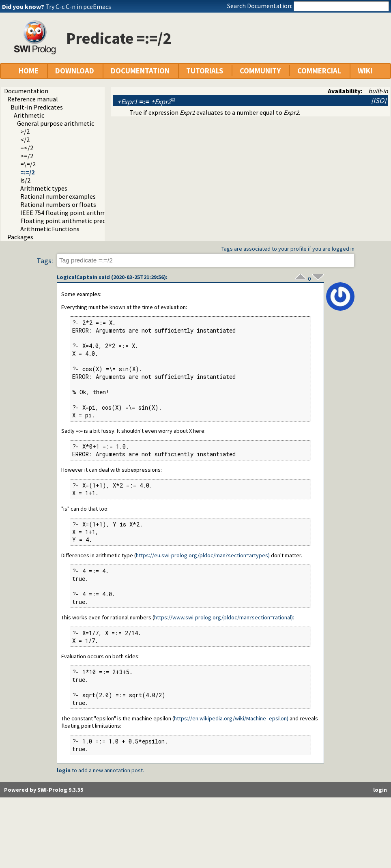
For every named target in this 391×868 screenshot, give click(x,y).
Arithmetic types (44, 188)
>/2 (25, 131)
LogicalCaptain (77, 277)
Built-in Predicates (37, 107)
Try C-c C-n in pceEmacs (78, 6)
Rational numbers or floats (58, 204)
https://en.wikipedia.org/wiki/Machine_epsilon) (231, 718)
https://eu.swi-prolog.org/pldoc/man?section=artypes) (203, 555)
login (64, 770)
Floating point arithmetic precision (70, 221)
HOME (29, 71)
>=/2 (27, 156)
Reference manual (33, 99)
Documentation (26, 91)
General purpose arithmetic (56, 123)
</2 (25, 140)
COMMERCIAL (319, 71)
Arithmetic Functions (50, 229)
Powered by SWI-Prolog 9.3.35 (44, 790)
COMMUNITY (260, 71)
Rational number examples (58, 196)
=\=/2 (28, 164)
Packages (20, 237)
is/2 (25, 180)
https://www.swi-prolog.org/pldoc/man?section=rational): (224, 617)
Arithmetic (29, 115)
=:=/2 (27, 172)
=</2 (27, 148)
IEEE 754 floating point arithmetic (68, 213)
